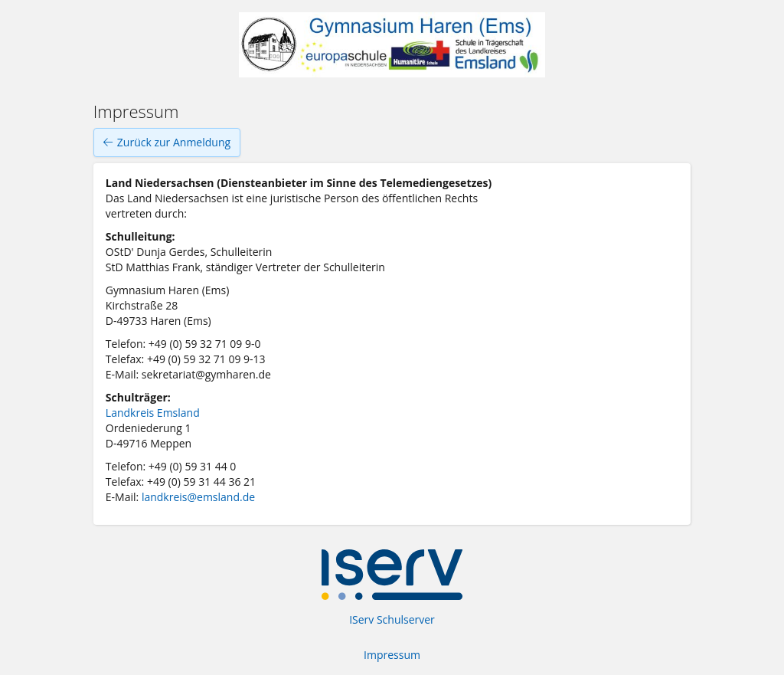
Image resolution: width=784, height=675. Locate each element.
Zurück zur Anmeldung (167, 143)
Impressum (392, 655)
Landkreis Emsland (153, 413)
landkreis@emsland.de (198, 497)
